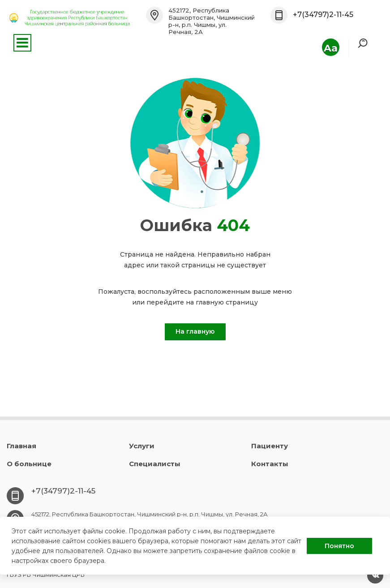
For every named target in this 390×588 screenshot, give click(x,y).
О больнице (29, 464)
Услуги (142, 446)
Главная (21, 446)
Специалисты (155, 464)
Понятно (339, 546)
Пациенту (270, 446)
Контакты (270, 464)
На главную (195, 331)
